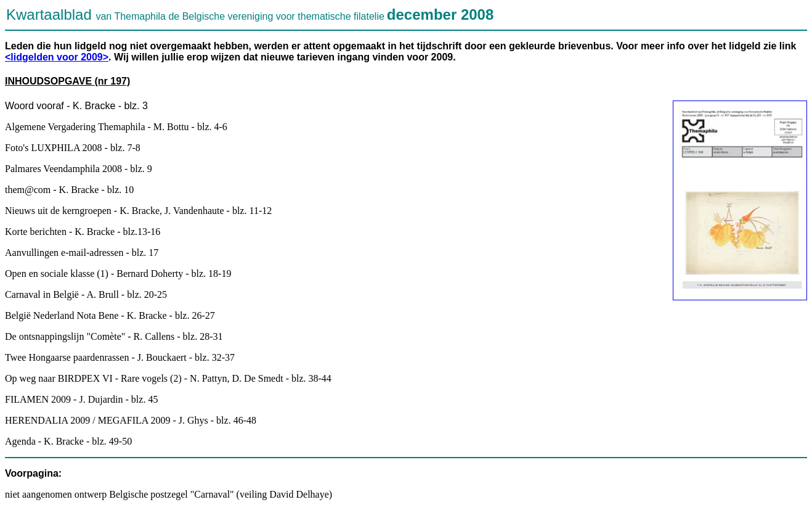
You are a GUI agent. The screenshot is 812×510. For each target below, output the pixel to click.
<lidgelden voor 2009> (57, 57)
